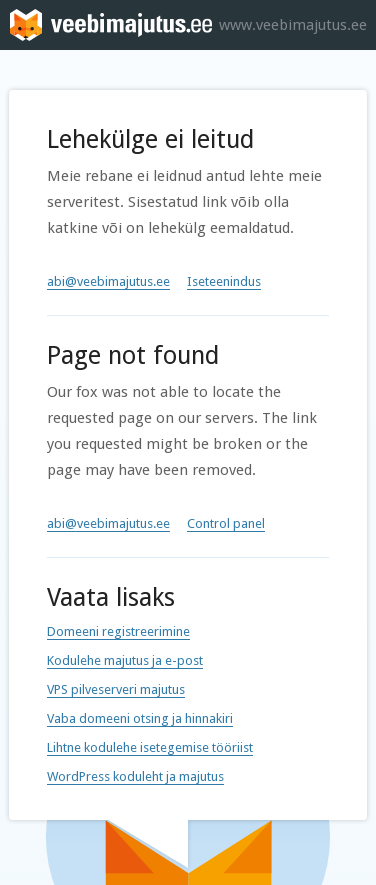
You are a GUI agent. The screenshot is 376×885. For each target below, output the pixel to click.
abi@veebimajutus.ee (108, 281)
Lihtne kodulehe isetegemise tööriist (150, 747)
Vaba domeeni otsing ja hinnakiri (140, 718)
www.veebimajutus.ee (293, 25)
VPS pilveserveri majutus (116, 689)
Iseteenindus (224, 281)
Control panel (226, 523)
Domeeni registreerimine (118, 631)
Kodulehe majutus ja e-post (125, 660)
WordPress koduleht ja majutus (135, 776)
